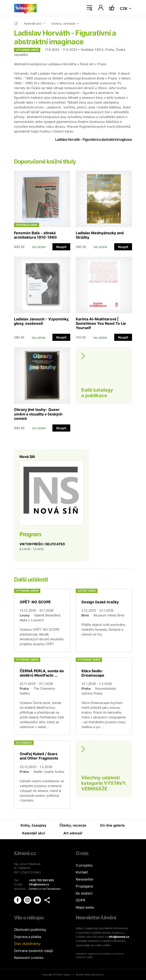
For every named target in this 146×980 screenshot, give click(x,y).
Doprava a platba (27, 937)
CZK (124, 8)
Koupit (61, 247)
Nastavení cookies (29, 958)
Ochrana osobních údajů (34, 951)
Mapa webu (85, 907)
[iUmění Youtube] (38, 900)
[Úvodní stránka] (25, 8)
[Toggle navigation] (89, 8)
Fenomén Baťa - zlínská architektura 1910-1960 (35, 235)
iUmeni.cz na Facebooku (45, 889)
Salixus (67, 974)
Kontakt (82, 872)
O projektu (84, 865)
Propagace (84, 886)
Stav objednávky (27, 944)
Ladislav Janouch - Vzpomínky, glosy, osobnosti (42, 321)
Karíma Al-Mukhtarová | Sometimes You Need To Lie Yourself (101, 323)
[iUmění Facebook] (18, 900)
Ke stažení (84, 893)
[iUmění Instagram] (28, 900)
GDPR (81, 900)
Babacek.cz (97, 974)
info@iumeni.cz (119, 937)
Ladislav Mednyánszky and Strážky (100, 235)
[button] (47, 900)
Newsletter (85, 879)
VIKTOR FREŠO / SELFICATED (42, 544)
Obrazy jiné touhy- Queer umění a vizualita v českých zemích (38, 414)
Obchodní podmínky (30, 930)
